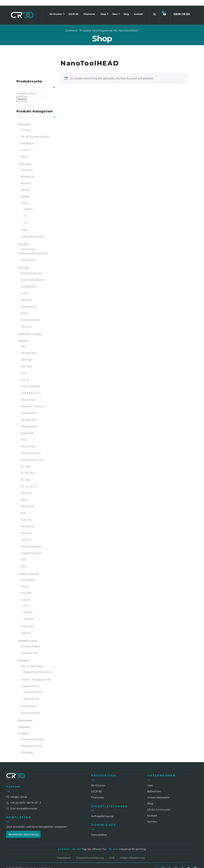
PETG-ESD (27, 501)
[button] (165, 9)
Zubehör (26, 628)
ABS (23, 341)
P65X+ (25, 151)
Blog (126, 9)
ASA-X (25, 374)
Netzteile (26, 295)
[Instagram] (162, 863)
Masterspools (29, 421)
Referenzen (154, 786)
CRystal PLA (28, 394)
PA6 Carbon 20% (31, 448)
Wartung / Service (32, 741)
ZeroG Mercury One (33, 231)
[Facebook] (169, 863)
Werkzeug (27, 747)
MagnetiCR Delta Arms (38, 667)
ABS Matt (27, 354)
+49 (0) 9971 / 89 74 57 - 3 (24, 797)
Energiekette (29, 281)
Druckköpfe (28, 574)
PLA (23, 508)
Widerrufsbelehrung (132, 852)
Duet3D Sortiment (32, 268)
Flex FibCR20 (29, 414)
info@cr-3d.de (17, 791)
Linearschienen (33, 687)
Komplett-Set (29, 648)
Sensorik (26, 321)
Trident (28, 204)
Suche (22, 93)
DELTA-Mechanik (32, 661)
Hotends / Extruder (29, 569)
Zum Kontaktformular (22, 803)
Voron (25, 198)
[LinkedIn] (156, 863)
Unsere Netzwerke (158, 792)
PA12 (24, 435)
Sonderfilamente (31, 541)
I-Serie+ (26, 145)
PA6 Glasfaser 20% (32, 454)
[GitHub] (195, 863)
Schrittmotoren (30, 315)
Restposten (24, 721)
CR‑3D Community (159, 804)
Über (115, 9)
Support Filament (32, 548)
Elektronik (24, 262)
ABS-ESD (26, 361)
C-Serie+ (26, 125)
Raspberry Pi (29, 301)
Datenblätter (99, 829)
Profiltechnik (29, 701)
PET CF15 (26, 488)
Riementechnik (31, 708)
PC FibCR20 (28, 468)
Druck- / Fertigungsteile (36, 674)
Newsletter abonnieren (23, 829)
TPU (23, 561)
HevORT (26, 178)
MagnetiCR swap (28, 635)
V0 (25, 210)
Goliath (28, 607)
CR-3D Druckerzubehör (35, 131)
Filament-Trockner (33, 401)
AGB (112, 852)
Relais (25, 308)
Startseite (71, 25)
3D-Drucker (56, 9)
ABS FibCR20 (29, 348)
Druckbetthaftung (32, 734)
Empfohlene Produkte (30, 329)
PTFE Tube (27, 621)
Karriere (152, 816)
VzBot (24, 225)
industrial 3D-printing (133, 843)
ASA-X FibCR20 (30, 381)
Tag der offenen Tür (94, 843)
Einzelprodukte (30, 641)
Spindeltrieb (31, 693)
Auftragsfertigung (102, 810)
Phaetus (29, 613)
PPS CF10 (26, 528)
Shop (103, 9)
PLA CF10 (26, 514)
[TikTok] (182, 863)
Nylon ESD (27, 428)
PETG (24, 495)
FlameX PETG (29, 408)
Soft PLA (26, 535)
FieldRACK (27, 138)
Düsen (25, 581)
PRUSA (25, 185)
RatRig (25, 191)
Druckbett (24, 239)
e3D (26, 600)
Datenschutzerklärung (90, 852)
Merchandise (25, 715)
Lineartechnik (30, 681)
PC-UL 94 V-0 (29, 481)
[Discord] (188, 863)
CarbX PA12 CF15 (31, 388)
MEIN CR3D (182, 8)
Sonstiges (24, 728)
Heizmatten (28, 255)
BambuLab (28, 171)
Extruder (26, 588)
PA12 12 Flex (28, 441)
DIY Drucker (25, 159)
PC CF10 (26, 461)
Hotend (25, 594)
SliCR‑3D (97, 786)
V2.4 (26, 217)
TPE (23, 555)
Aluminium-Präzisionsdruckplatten (34, 246)
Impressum (64, 852)
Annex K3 (27, 165)
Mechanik (23, 655)
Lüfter (25, 288)
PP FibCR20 (28, 521)
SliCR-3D (73, 9)
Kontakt (139, 9)
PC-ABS (26, 474)
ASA (23, 368)
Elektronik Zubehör (33, 275)
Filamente (89, 9)
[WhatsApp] (175, 863)
